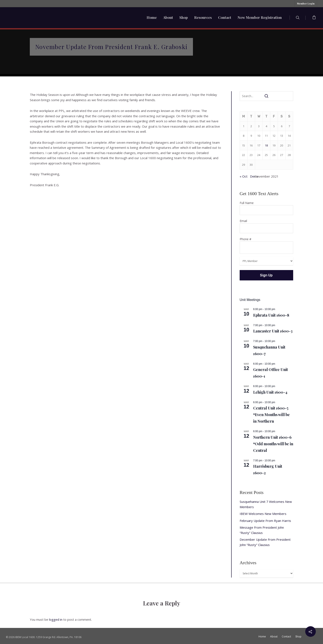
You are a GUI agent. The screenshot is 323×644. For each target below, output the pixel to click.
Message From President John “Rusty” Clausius (262, 530)
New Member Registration (260, 17)
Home (152, 17)
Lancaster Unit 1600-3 (273, 331)
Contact (225, 17)
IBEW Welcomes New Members (263, 514)
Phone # (266, 245)
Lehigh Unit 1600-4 (270, 392)
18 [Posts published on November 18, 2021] (266, 145)
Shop (184, 17)
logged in (56, 619)
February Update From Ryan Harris (265, 521)
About (168, 17)
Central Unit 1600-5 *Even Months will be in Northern (271, 415)
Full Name (266, 208)
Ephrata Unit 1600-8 (271, 315)
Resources (203, 17)
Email (266, 226)
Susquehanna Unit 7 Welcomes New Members (266, 504)
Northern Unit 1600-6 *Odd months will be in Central (273, 444)
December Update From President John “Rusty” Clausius (265, 542)
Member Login (306, 3)
